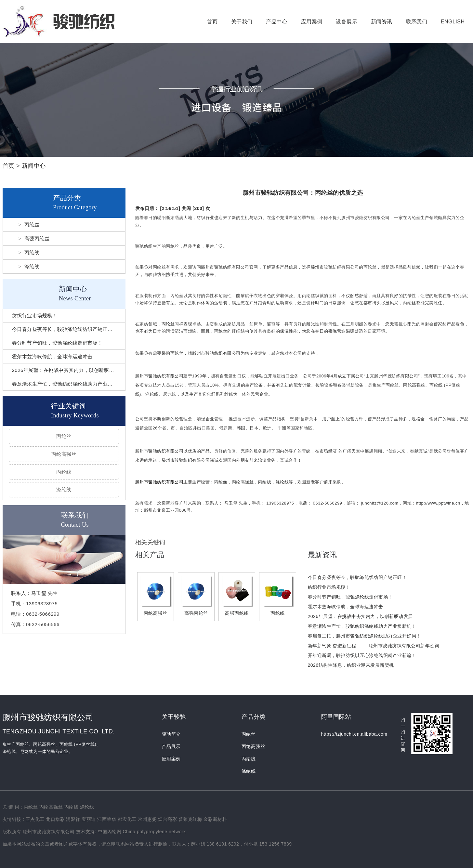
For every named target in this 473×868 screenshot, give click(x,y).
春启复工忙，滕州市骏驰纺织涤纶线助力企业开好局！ (364, 636)
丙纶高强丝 (64, 454)
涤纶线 (32, 266)
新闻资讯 (382, 22)
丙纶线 (32, 252)
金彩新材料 (215, 819)
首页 (212, 22)
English (453, 22)
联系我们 (416, 22)
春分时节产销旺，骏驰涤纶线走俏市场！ (57, 343)
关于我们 (242, 22)
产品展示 (171, 746)
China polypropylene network (154, 832)
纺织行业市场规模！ (35, 316)
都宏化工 (127, 819)
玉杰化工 (35, 819)
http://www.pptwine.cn (438, 503)
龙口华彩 (55, 819)
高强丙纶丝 (37, 238)
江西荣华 (107, 819)
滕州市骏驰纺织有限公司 (216, 353)
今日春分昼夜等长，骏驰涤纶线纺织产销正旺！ (65, 329)
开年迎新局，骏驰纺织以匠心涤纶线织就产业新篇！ (362, 655)
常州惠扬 (147, 819)
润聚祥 (73, 819)
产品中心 (277, 22)
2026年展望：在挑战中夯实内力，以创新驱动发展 (68, 370)
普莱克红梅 (190, 819)
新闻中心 (34, 166)
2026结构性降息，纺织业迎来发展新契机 (351, 665)
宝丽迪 (89, 819)
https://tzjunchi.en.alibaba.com (354, 734)
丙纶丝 (32, 224)
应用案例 (312, 22)
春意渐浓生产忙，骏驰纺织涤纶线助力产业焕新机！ (70, 384)
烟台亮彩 (167, 819)
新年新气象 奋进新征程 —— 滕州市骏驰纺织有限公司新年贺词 (374, 646)
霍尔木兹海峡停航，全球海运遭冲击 (52, 356)
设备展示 (347, 22)
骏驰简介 (171, 734)
